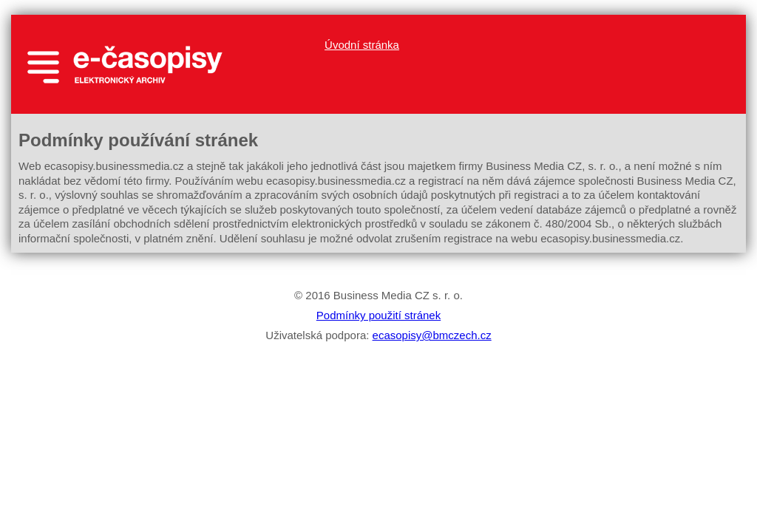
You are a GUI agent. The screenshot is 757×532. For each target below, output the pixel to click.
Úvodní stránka (362, 45)
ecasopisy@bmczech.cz (432, 335)
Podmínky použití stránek (378, 315)
